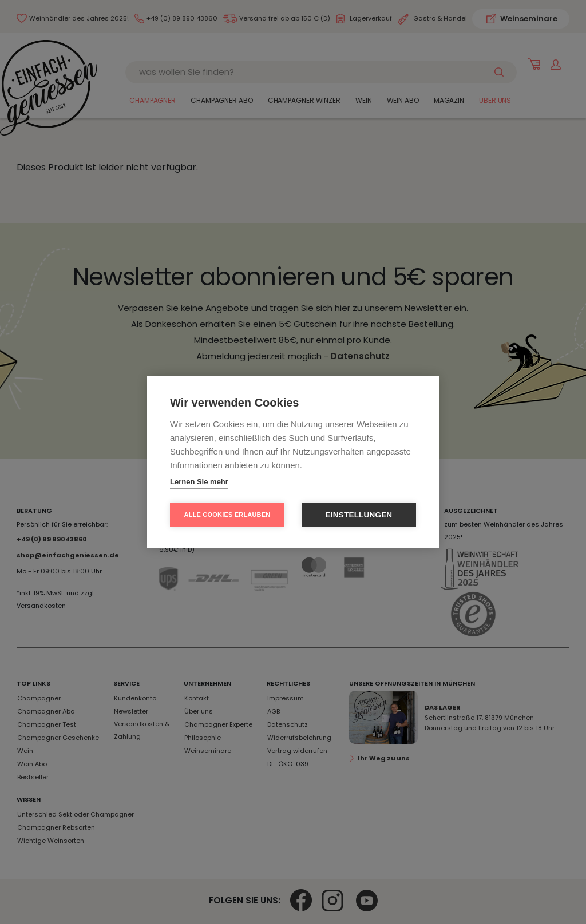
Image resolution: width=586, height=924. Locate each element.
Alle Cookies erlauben (227, 515)
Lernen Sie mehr (199, 482)
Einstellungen (359, 515)
